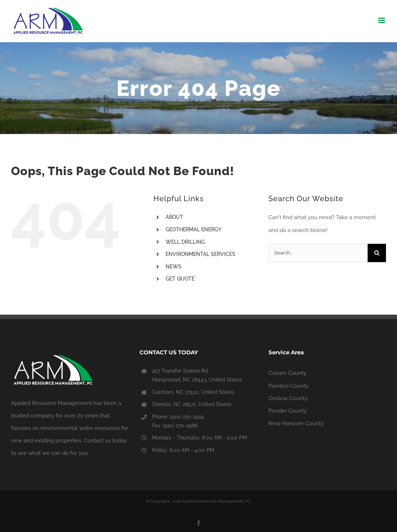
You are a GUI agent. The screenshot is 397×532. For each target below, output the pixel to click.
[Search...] (318, 253)
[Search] (377, 253)
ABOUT (174, 217)
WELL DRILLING (185, 242)
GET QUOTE (180, 279)
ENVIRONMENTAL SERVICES (201, 254)
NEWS (174, 267)
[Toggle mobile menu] (382, 20)
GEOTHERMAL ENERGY (194, 229)
